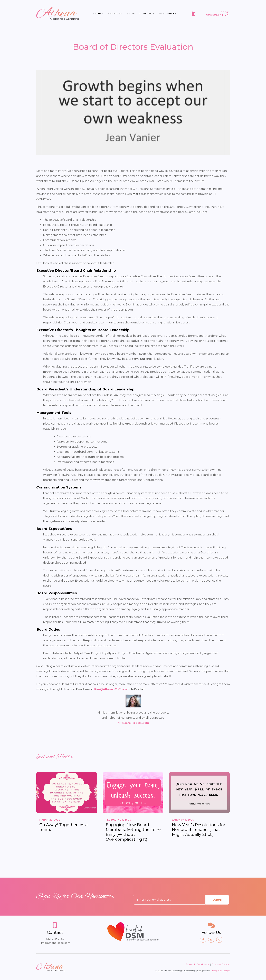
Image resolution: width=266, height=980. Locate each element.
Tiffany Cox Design (220, 971)
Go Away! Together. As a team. (64, 827)
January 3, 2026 (183, 820)
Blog (131, 14)
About (98, 14)
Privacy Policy (221, 965)
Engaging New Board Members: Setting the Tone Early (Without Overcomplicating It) (133, 832)
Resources (168, 14)
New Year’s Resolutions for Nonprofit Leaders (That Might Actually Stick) (199, 830)
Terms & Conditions (197, 965)
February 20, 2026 (118, 820)
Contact (147, 14)
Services (115, 14)
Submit (218, 900)
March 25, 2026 (50, 820)
